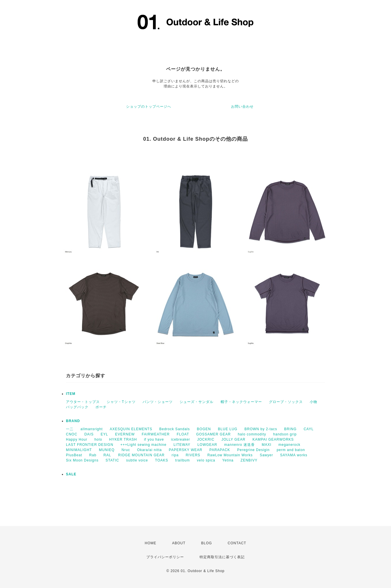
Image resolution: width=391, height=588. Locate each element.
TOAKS (162, 460)
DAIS (89, 434)
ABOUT (179, 543)
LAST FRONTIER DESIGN (90, 445)
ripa (175, 455)
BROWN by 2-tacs (261, 429)
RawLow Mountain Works (230, 455)
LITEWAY (182, 445)
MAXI (266, 445)
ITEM (71, 394)
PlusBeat (74, 455)
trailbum (183, 460)
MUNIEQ (107, 450)
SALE (71, 474)
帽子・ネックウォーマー (241, 402)
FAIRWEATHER (156, 434)
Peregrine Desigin (253, 450)
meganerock (289, 445)
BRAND (73, 421)
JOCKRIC (206, 439)
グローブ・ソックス (286, 402)
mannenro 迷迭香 (239, 445)
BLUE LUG (228, 429)
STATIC (112, 460)
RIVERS (193, 455)
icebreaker (180, 439)
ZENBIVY (249, 460)
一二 (70, 429)
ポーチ (101, 407)
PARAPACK (220, 450)
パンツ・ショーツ (158, 402)
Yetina (228, 460)
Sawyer (266, 455)
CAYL (309, 429)
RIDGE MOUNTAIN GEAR (141, 455)
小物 (313, 402)
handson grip (285, 434)
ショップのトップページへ (149, 107)
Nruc (126, 450)
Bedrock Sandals (175, 429)
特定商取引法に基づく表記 (222, 557)
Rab (93, 455)
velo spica (206, 460)
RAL (107, 455)
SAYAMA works (294, 455)
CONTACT (237, 543)
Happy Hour (77, 439)
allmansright (92, 429)
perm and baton (291, 450)
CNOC (72, 434)
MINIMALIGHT (79, 450)
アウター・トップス (83, 402)
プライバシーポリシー (165, 557)
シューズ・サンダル (197, 402)
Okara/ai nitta (149, 450)
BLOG (207, 543)
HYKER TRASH (123, 439)
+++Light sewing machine (143, 445)
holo (98, 439)
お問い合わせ (242, 107)
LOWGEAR (207, 445)
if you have (154, 439)
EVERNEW (125, 434)
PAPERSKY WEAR (186, 450)
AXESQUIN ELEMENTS (131, 429)
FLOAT (183, 434)
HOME (151, 543)
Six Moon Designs (82, 460)
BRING (291, 429)
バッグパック (77, 407)
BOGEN (204, 429)
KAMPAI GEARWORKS (273, 439)
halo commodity (252, 434)
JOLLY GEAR (234, 439)
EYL (104, 434)
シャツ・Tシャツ (121, 402)
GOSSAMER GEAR (213, 434)
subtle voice (137, 460)
